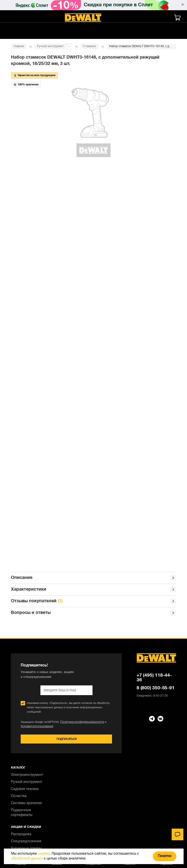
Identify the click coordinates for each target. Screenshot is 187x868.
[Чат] (178, 834)
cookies (44, 854)
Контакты (19, 791)
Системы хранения (26, 672)
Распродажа (21, 703)
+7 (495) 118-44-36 (154, 546)
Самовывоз (20, 748)
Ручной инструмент (50, 46)
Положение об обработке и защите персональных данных (54, 836)
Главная (19, 46)
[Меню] (11, 18)
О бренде (19, 798)
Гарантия (18, 769)
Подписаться (66, 607)
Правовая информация (30, 784)
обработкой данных (27, 859)
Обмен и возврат (25, 762)
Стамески (89, 46)
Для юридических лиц (29, 805)
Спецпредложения (26, 710)
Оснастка (19, 665)
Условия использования (36, 595)
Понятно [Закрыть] (165, 856)
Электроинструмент (27, 644)
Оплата (17, 755)
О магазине (20, 776)
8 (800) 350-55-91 (156, 556)
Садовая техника (25, 658)
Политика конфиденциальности (80, 590)
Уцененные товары (26, 717)
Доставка (19, 741)
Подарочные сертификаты (22, 681)
